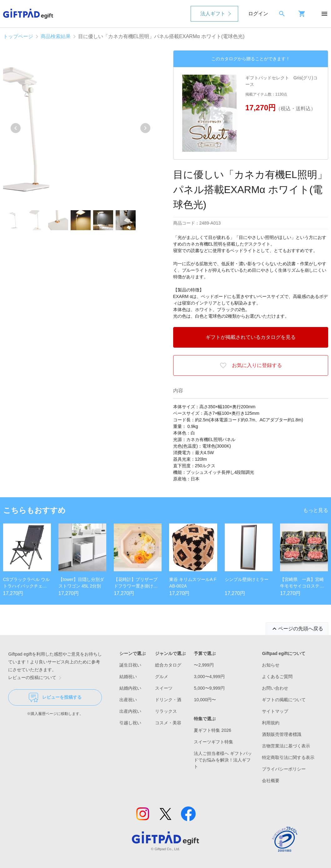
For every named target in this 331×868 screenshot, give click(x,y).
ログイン (258, 14)
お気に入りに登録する (251, 365)
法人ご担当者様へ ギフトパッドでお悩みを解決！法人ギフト (223, 760)
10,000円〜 (205, 700)
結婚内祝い (130, 688)
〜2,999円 (204, 665)
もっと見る (316, 510)
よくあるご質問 (277, 677)
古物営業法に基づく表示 (286, 746)
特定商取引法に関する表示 (288, 757)
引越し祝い (130, 723)
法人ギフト (213, 14)
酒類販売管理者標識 (282, 734)
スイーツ (164, 688)
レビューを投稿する (55, 697)
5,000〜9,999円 (209, 688)
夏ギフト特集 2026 (212, 730)
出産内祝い (130, 711)
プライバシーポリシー (284, 769)
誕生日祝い (130, 665)
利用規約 (271, 723)
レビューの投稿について (36, 678)
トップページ (18, 36)
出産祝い (128, 700)
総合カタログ (168, 665)
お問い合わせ (275, 688)
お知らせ (271, 665)
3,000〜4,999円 (209, 677)
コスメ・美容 (168, 723)
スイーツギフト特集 (213, 742)
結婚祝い (128, 677)
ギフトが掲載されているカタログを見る (251, 337)
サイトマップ (275, 711)
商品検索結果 (56, 36)
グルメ (162, 677)
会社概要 (271, 781)
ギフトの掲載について (284, 700)
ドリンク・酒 (168, 700)
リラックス (166, 711)
